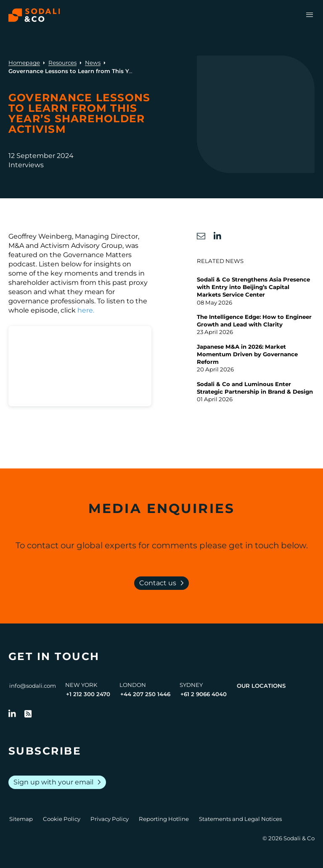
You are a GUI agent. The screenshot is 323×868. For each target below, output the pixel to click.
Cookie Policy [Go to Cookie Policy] (62, 819)
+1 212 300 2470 (88, 694)
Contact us (163, 583)
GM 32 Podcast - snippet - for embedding (78, 421)
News (93, 63)
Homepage (24, 63)
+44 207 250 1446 (145, 694)
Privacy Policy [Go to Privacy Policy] (110, 819)
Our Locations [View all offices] (261, 686)
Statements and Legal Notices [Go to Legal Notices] (240, 819)
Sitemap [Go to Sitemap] (21, 819)
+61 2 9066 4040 (204, 694)
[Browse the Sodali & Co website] (34, 15)
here (85, 310)
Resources (62, 63)
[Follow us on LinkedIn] (12, 714)
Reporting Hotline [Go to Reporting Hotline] (164, 819)
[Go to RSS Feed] (28, 714)
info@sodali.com (33, 686)
